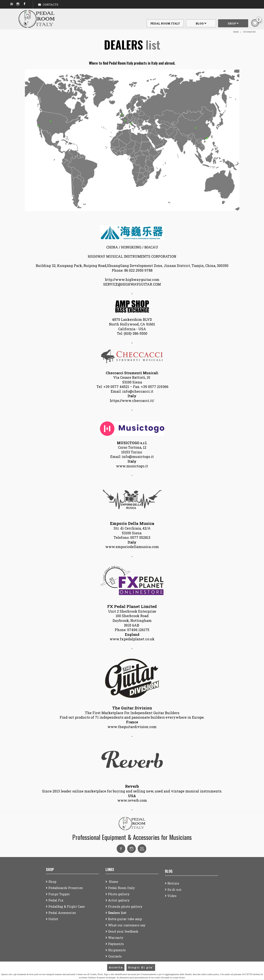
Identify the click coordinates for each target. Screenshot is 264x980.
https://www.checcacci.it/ (132, 401)
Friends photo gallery (125, 907)
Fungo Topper (59, 894)
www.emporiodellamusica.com (132, 547)
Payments (116, 944)
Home (113, 882)
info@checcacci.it (138, 391)
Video (172, 896)
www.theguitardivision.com (132, 727)
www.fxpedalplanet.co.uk (132, 639)
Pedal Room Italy (165, 23)
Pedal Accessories (62, 913)
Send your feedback (123, 931)
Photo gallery (119, 894)
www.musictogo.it (132, 466)
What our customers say (127, 925)
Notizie (173, 883)
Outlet (53, 919)
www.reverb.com (132, 800)
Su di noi (175, 890)
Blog (201, 23)
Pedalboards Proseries (66, 888)
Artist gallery (119, 900)
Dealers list (117, 913)
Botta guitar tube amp (125, 919)
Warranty (116, 938)
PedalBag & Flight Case (67, 907)
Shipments (117, 950)
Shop (233, 23)
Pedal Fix (56, 900)
